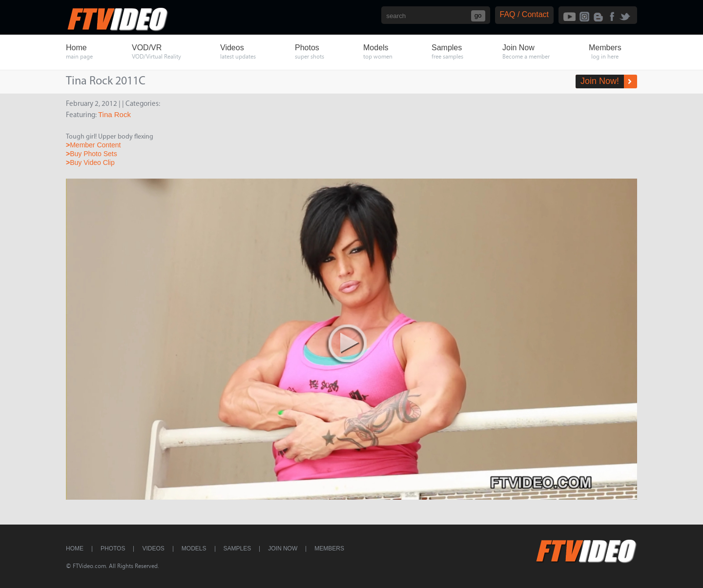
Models (194, 548)
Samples (238, 548)
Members (329, 548)
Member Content (93, 145)
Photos (113, 548)
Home (75, 548)
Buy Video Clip (90, 162)
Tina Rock (114, 114)
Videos (153, 548)
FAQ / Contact (524, 14)
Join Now (283, 548)
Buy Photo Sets (92, 154)
